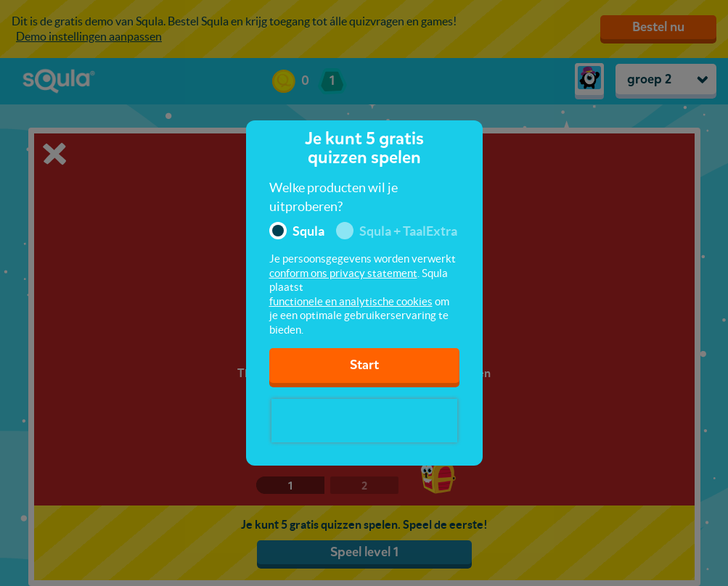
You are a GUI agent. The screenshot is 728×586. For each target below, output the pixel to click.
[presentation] (364, 421)
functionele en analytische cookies (351, 301)
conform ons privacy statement (343, 273)
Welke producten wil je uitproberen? (334, 197)
